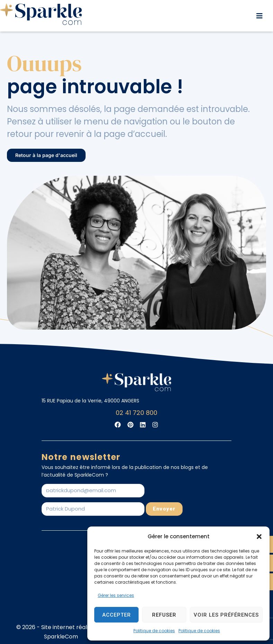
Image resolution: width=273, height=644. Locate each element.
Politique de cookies (154, 631)
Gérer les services (116, 595)
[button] (259, 537)
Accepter (117, 615)
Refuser (164, 615)
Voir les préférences (226, 615)
